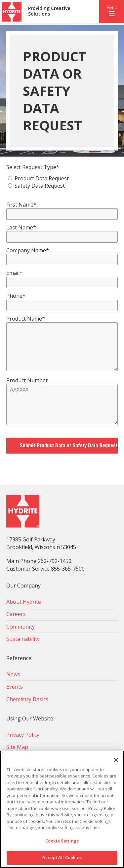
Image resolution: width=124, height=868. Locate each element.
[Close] (116, 760)
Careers (16, 614)
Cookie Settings (62, 841)
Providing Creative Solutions (49, 11)
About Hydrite (24, 602)
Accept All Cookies (62, 857)
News (13, 674)
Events (15, 687)
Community (21, 627)
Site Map (17, 747)
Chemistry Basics (27, 699)
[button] (112, 12)
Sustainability (23, 639)
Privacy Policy (23, 735)
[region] (62, 809)
